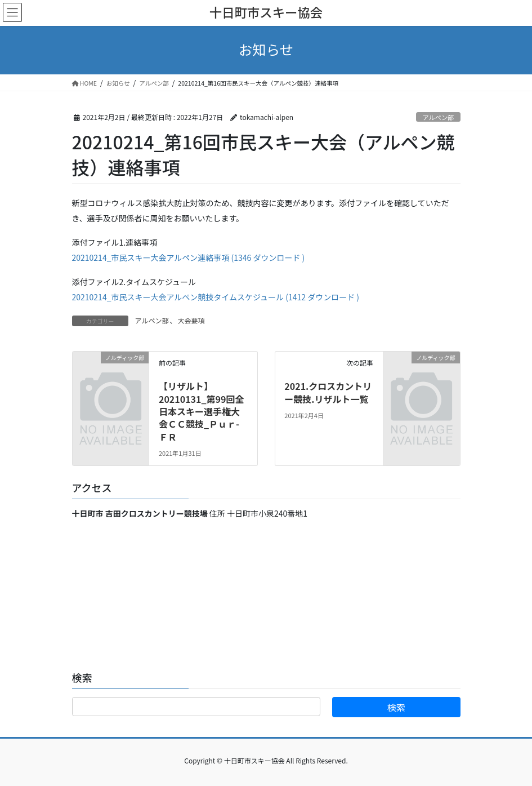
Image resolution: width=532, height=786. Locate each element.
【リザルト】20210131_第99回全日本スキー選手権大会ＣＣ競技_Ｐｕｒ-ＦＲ (201, 411)
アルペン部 (438, 117)
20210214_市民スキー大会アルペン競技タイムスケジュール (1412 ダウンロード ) (216, 297)
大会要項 (191, 320)
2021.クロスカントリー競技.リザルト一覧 (328, 392)
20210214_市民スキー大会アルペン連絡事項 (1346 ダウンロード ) (189, 257)
